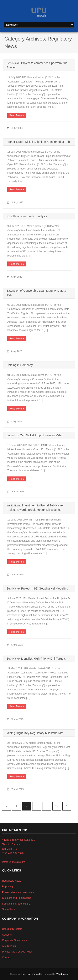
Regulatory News (12, 881)
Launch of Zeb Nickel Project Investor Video (35, 435)
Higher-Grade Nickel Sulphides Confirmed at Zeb (38, 142)
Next (67, 806)
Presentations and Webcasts (18, 892)
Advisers (7, 935)
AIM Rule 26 (9, 946)
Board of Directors (12, 929)
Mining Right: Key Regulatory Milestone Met (35, 733)
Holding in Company (20, 365)
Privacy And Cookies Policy (17, 952)
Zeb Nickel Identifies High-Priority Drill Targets (36, 659)
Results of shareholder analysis (27, 216)
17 (57, 806)
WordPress (62, 974)
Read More (15, 115)
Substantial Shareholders (16, 904)
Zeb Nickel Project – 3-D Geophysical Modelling (37, 588)
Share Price (9, 909)
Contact (6, 957)
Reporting (7, 887)
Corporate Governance (15, 940)
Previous (6, 806)
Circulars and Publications (17, 898)
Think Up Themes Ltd (32, 974)
